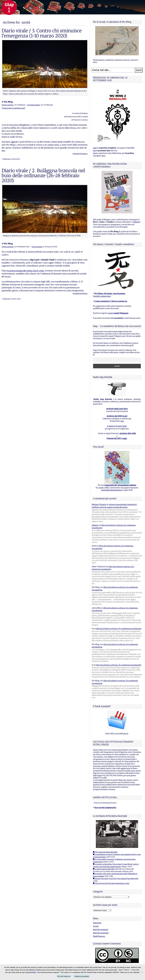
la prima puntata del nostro (26, 271)
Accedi (96, 926)
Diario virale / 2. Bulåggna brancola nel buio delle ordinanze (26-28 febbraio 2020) (43, 176)
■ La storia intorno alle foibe (104, 869)
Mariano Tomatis (99, 504)
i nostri (118, 313)
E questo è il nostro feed (117, 426)
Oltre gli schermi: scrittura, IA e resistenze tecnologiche (119, 629)
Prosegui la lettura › (80, 154)
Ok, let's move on (64, 976)
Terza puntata (37, 247)
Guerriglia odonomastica (112, 490)
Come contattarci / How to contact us (111, 301)
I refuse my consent (82, 976)
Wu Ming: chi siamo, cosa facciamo (110, 293)
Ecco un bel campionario (105, 808)
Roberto (95, 525)
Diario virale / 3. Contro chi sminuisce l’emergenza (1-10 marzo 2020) (42, 33)
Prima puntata (8, 105)
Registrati (97, 923)
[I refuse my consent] (142, 972)
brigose (136, 222)
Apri (95, 148)
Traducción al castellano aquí (13, 108)
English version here (102, 296)
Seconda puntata (34, 105)
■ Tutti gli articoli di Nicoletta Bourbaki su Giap (111, 883)
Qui (94, 151)
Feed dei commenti (101, 933)
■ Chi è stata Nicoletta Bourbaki (105, 852)
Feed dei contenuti (101, 930)
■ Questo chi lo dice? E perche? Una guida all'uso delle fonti (116, 879)
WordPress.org (99, 936)
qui (122, 421)
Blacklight (33, 972)
